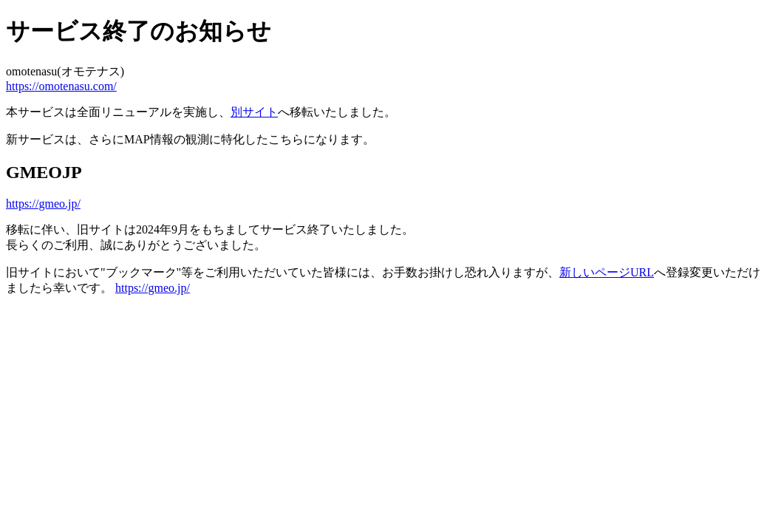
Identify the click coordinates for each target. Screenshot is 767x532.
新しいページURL (607, 272)
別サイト (254, 112)
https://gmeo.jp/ (43, 204)
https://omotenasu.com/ (61, 86)
